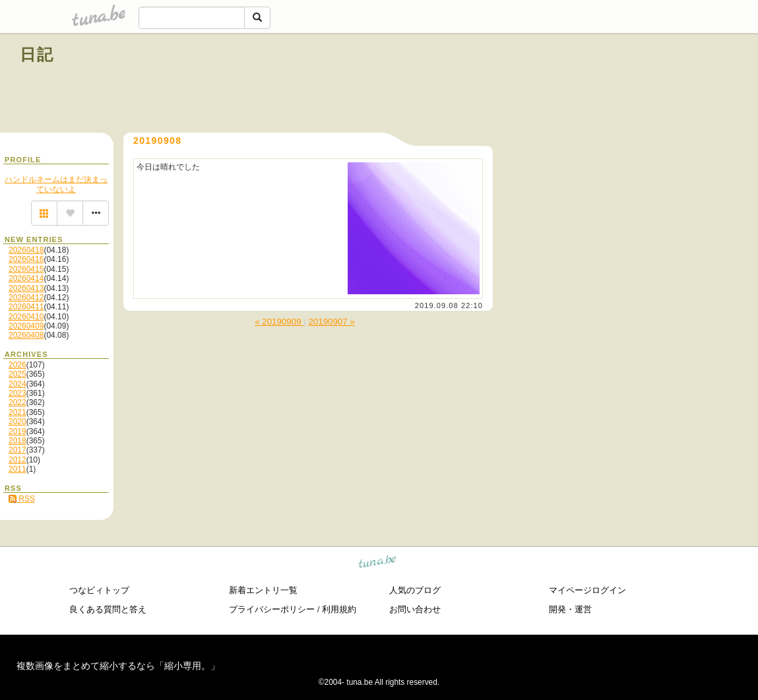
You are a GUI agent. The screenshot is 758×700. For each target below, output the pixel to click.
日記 (37, 54)
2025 (17, 374)
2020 (17, 422)
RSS (22, 499)
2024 (17, 384)
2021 (17, 412)
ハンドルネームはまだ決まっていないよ (56, 184)
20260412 (26, 298)
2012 (17, 460)
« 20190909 (279, 322)
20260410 (26, 317)
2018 (17, 441)
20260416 (26, 259)
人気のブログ (415, 590)
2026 (17, 365)
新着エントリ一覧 (263, 590)
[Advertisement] (588, 84)
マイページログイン (587, 590)
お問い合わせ (415, 609)
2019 (17, 431)
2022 (17, 402)
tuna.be (378, 564)
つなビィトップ (99, 590)
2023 (17, 393)
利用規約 (339, 609)
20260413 (26, 288)
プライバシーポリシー (272, 609)
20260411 (26, 307)
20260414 (26, 278)
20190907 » (331, 322)
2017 (17, 450)
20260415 (26, 269)
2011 (17, 469)
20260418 (26, 250)
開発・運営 (570, 609)
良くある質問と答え (108, 609)
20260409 (26, 326)
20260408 (26, 335)
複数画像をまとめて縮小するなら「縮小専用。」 (118, 666)
